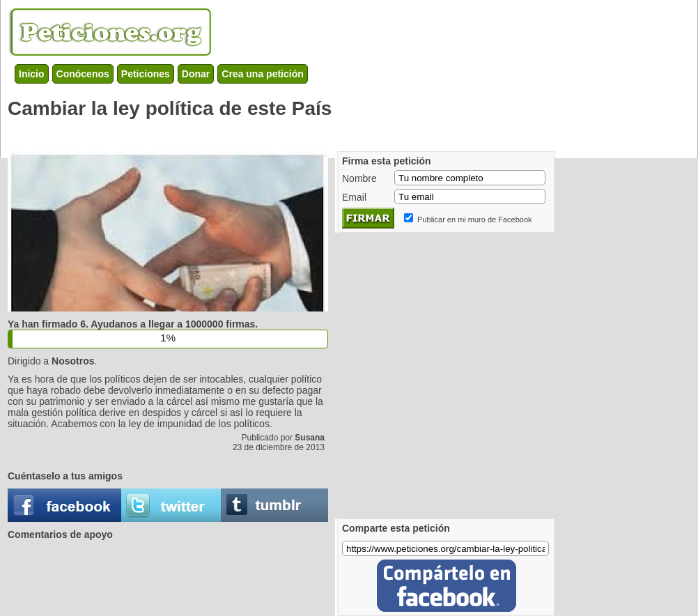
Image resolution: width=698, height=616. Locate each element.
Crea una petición (262, 74)
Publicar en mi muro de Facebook (474, 220)
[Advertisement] (131, 374)
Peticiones (146, 74)
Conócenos (83, 74)
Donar (196, 74)
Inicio (32, 74)
